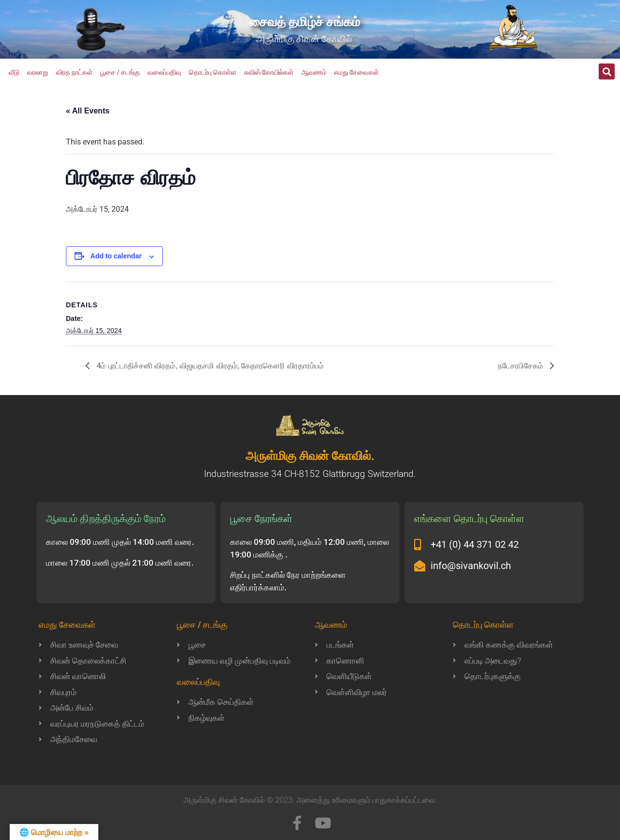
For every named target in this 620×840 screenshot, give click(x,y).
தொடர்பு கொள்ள (213, 72)
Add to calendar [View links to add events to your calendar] (116, 256)
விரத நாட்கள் (74, 72)
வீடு (14, 72)
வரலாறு (38, 72)
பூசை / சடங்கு (120, 72)
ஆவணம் (314, 72)
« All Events (88, 111)
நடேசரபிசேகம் (521, 366)
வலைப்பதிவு (164, 72)
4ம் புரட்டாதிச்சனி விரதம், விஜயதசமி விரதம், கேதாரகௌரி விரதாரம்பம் (209, 366)
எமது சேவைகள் (356, 72)
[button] (607, 71)
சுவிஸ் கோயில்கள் (269, 72)
